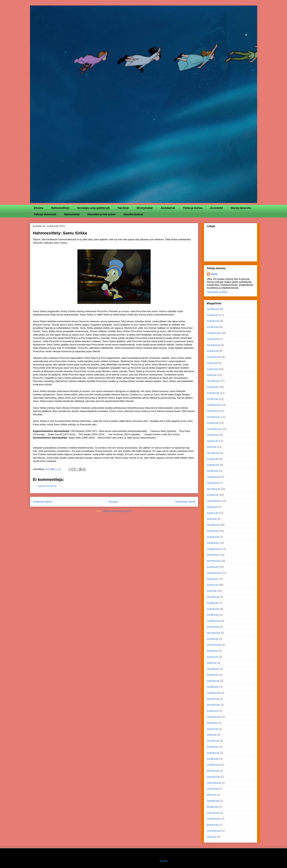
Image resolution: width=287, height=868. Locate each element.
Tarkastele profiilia (217, 292)
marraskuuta (214, 357)
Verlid (214, 274)
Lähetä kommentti (47, 486)
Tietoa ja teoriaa (193, 208)
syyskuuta (213, 369)
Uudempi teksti (42, 502)
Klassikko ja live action (101, 214)
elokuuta (212, 375)
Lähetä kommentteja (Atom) (117, 511)
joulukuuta (213, 351)
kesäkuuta (213, 315)
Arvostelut (217, 208)
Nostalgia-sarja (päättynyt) (93, 208)
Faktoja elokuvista (45, 214)
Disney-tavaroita (241, 208)
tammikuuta (213, 345)
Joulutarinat (168, 208)
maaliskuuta (214, 333)
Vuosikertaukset (133, 214)
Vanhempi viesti (185, 502)
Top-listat (123, 208)
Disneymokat (145, 208)
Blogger (164, 861)
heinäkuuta (213, 309)
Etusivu (39, 208)
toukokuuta (213, 321)
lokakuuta (212, 363)
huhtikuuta (213, 327)
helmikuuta (213, 339)
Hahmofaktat (72, 214)
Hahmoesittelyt (60, 208)
